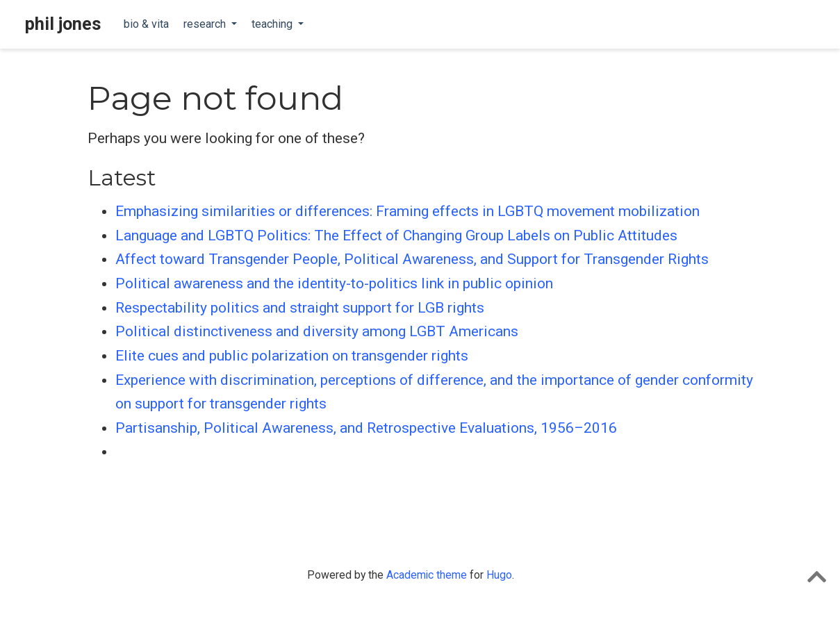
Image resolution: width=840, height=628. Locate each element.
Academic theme (427, 575)
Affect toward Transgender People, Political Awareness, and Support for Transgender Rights (412, 259)
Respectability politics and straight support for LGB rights (300, 308)
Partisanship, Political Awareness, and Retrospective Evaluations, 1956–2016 (366, 428)
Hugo (499, 575)
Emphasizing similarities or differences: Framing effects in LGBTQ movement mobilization (407, 211)
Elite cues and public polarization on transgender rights (292, 356)
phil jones (63, 24)
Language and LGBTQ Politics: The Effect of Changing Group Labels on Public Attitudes (396, 235)
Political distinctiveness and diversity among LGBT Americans (317, 331)
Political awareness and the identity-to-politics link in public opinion (334, 283)
